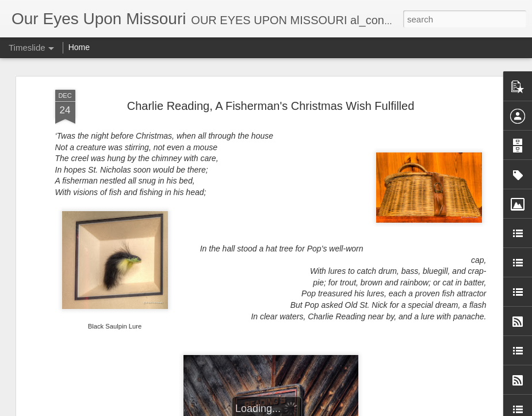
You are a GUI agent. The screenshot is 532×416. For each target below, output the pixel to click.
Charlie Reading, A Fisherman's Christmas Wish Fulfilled (271, 82)
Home (79, 47)
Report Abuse (382, 410)
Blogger (348, 410)
